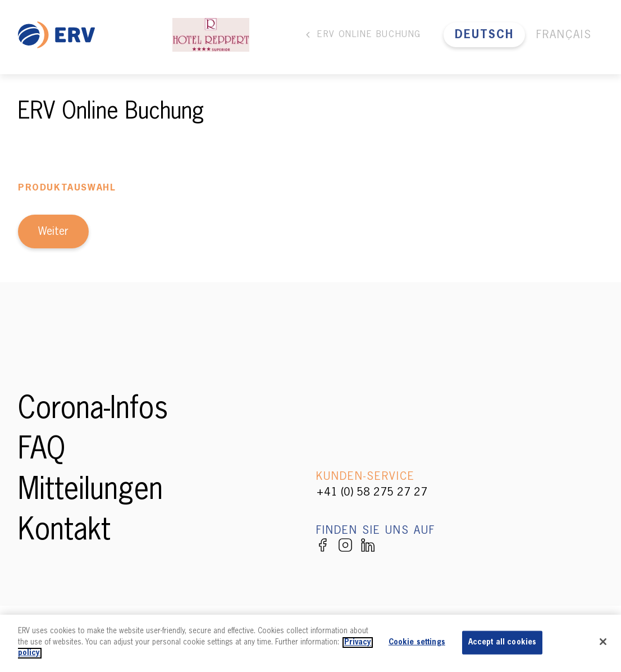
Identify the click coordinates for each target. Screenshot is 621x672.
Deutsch (484, 35)
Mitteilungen (90, 491)
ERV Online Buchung (362, 35)
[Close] (603, 642)
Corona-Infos (93, 410)
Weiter (53, 231)
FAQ (42, 451)
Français (564, 35)
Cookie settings (417, 643)
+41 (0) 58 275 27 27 (372, 492)
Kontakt (64, 532)
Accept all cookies (502, 643)
